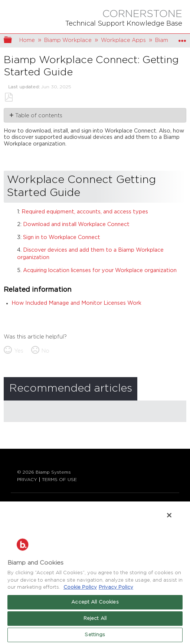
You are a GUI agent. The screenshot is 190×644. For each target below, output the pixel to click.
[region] (95, 572)
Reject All (95, 619)
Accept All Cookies (95, 602)
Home (27, 40)
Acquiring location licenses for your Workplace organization (100, 270)
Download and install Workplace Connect (76, 224)
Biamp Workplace (68, 40)
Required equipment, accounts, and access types (85, 212)
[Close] (169, 515)
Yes (19, 351)
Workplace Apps (123, 40)
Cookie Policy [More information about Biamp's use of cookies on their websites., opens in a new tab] (80, 587)
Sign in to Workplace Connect (62, 237)
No (45, 351)
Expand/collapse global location (182, 38)
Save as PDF (9, 97)
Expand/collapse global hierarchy (13, 41)
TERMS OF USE (59, 480)
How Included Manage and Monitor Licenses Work (76, 303)
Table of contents (39, 116)
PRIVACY (27, 480)
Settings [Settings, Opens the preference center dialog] (95, 635)
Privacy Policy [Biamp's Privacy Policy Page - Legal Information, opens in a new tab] (116, 587)
